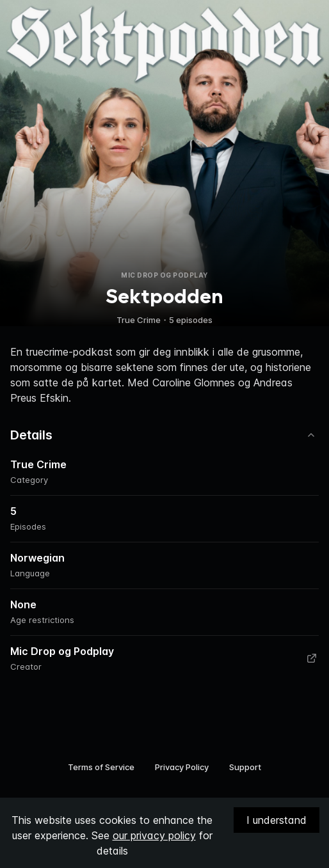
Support (245, 767)
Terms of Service (101, 767)
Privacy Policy (182, 767)
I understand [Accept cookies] (277, 820)
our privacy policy (154, 835)
